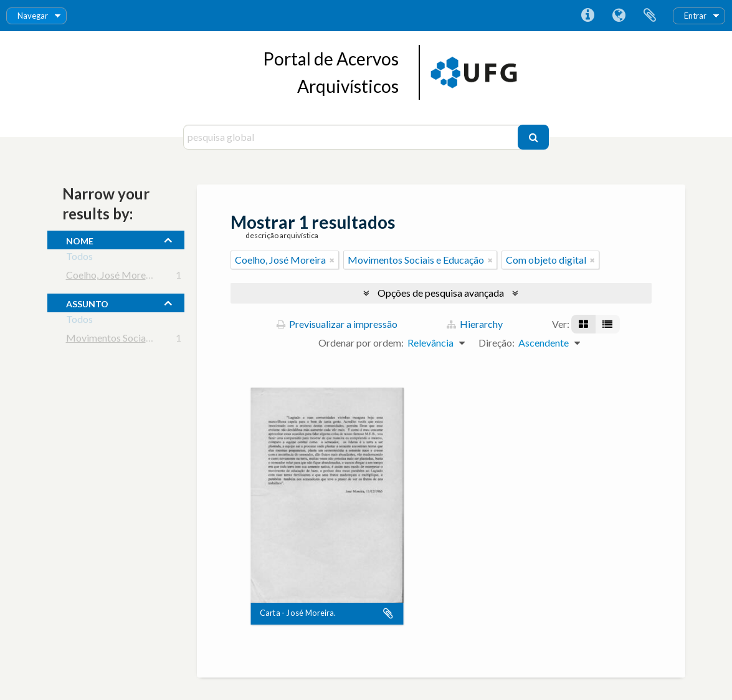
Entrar (695, 16)
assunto (87, 302)
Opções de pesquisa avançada (441, 293)
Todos (79, 258)
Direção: (497, 343)
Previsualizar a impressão (337, 324)
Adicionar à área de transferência (388, 614)
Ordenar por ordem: (361, 343)
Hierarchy (475, 324)
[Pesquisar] (533, 137)
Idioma (619, 16)
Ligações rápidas (587, 16)
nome (80, 239)
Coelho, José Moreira (112, 277)
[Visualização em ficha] (583, 324)
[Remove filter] (332, 260)
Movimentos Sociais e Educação (134, 340)
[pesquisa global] (352, 137)
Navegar (33, 16)
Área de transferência (650, 16)
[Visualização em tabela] (607, 324)
